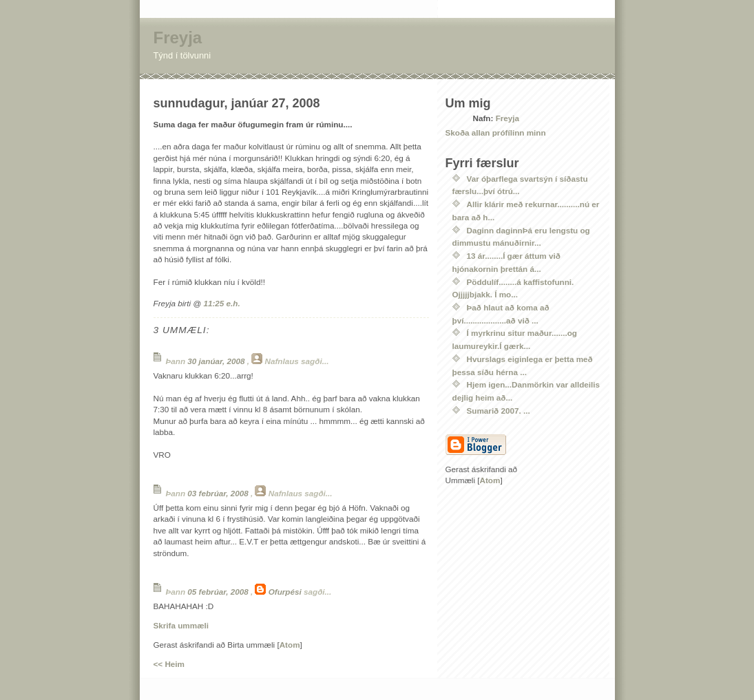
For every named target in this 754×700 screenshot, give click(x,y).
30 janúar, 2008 (217, 361)
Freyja (178, 38)
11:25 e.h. (221, 303)
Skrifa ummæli (181, 625)
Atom (290, 645)
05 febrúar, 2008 (219, 592)
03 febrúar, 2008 (219, 493)
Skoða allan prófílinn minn (496, 132)
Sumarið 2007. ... (499, 411)
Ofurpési (285, 592)
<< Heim (169, 664)
